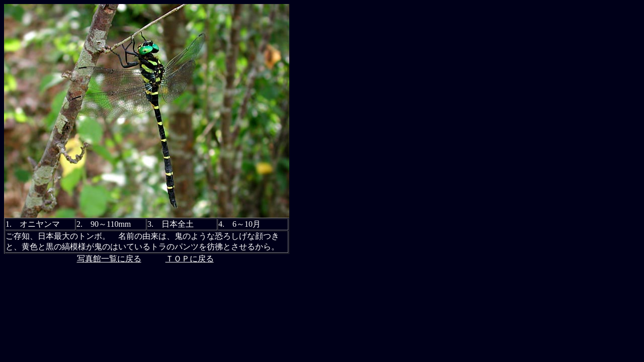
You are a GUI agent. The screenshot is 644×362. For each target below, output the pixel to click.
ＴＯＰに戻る (190, 259)
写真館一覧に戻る (109, 259)
